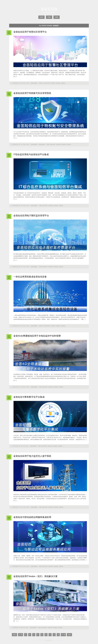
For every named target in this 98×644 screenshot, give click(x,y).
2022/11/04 (15, 326)
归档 (49, 17)
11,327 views (23, 507)
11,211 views (23, 267)
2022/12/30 (15, 206)
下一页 (63, 635)
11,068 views (23, 387)
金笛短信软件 (42, 144)
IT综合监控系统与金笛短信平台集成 (31, 154)
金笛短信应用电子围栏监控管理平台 (31, 216)
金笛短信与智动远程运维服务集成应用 (32, 517)
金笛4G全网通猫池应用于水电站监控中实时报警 (37, 336)
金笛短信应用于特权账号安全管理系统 (32, 93)
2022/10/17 (15, 507)
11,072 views (23, 144)
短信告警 (53, 83)
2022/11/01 (15, 387)
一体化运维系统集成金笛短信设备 (30, 277)
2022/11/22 (15, 267)
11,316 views (23, 326)
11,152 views (23, 566)
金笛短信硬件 (34, 83)
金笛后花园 (49, 9)
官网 (57, 17)
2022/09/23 (15, 628)
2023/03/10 (15, 83)
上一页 (21, 635)
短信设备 (58, 83)
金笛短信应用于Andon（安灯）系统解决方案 (35, 576)
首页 (41, 17)
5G (43, 83)
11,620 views (23, 206)
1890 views (23, 628)
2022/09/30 (15, 566)
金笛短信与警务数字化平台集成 (29, 397)
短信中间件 (47, 83)
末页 (69, 635)
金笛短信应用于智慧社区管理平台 (30, 32)
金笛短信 (63, 83)
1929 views (23, 446)
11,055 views (23, 83)
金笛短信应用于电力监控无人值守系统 (32, 456)
